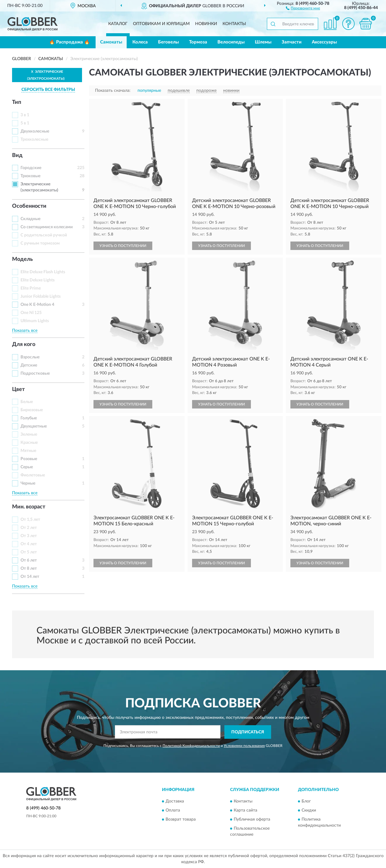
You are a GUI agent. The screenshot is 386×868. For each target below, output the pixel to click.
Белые (27, 402)
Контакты (234, 24)
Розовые (29, 459)
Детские (29, 365)
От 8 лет (29, 569)
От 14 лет (30, 577)
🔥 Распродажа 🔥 (70, 42)
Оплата (173, 811)
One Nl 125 (31, 313)
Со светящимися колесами (47, 227)
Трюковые (30, 176)
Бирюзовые (32, 410)
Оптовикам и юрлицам (161, 24)
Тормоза (198, 42)
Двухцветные (34, 426)
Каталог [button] (118, 24)
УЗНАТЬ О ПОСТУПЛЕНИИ (123, 246)
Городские (31, 168)
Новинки (206, 24)
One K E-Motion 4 (37, 305)
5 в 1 (25, 123)
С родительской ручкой (44, 235)
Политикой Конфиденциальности (191, 746)
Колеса (140, 42)
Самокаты (111, 42)
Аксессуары (324, 42)
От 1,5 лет (30, 520)
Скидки (309, 811)
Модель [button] (22, 259)
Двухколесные (35, 131)
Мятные (28, 451)
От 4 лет (29, 544)
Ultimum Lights (35, 321)
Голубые (29, 418)
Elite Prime (31, 288)
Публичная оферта (252, 820)
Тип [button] (17, 102)
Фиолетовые (33, 475)
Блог (306, 802)
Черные (28, 483)
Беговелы (168, 42)
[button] (303, 8)
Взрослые (30, 357)
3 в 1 (25, 115)
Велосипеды (231, 42)
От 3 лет (29, 536)
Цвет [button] (18, 389)
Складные (30, 219)
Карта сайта (245, 811)
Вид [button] (17, 155)
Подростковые (35, 373)
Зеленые (29, 434)
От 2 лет (29, 528)
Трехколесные (34, 139)
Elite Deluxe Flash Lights (43, 272)
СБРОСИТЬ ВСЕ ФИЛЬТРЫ (48, 90)
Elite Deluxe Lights (38, 280)
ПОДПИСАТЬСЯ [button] (248, 732)
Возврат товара (181, 820)
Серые (27, 467)
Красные (29, 443)
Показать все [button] (25, 331)
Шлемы (263, 42)
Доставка (175, 802)
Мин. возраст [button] (29, 507)
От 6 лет (29, 560)
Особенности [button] (29, 206)
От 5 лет (29, 552)
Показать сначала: (113, 91)
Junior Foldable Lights (41, 296)
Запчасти (292, 42)
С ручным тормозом (40, 243)
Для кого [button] (24, 344)
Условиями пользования (244, 746)
